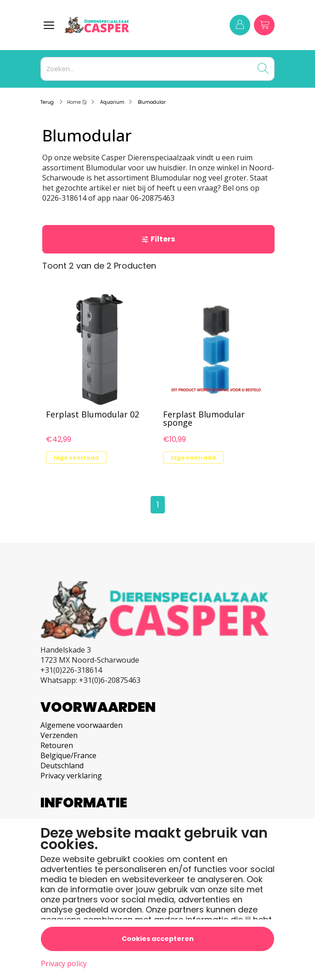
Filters (158, 239)
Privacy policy (64, 963)
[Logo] (117, 25)
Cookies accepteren (158, 939)
